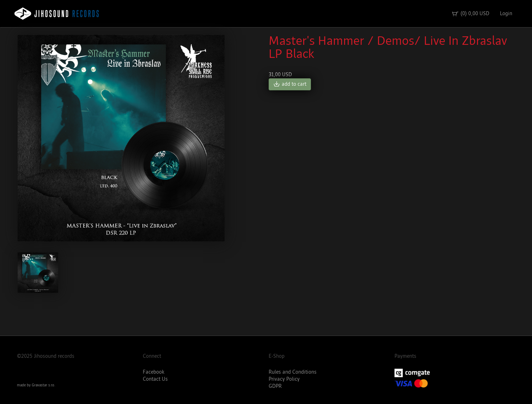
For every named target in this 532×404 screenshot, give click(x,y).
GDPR (275, 386)
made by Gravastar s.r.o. (36, 385)
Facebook (154, 372)
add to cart (290, 84)
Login (506, 14)
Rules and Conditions (293, 372)
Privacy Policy (284, 379)
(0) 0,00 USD (470, 14)
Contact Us (155, 379)
